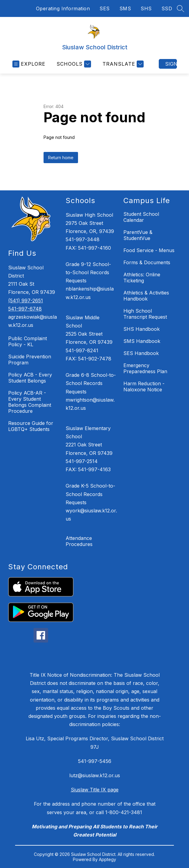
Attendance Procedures (79, 541)
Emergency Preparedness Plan (145, 368)
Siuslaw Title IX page (95, 790)
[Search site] (181, 8)
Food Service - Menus (149, 250)
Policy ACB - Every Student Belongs (30, 378)
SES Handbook (141, 353)
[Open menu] (29, 64)
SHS (146, 8)
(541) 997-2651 (26, 301)
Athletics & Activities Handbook (146, 296)
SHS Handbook (142, 329)
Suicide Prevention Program (30, 360)
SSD (167, 8)
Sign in (171, 64)
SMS (125, 8)
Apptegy (108, 859)
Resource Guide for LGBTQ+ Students (31, 426)
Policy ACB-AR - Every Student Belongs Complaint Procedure (30, 402)
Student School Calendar (141, 217)
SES (105, 8)
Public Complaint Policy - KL (28, 341)
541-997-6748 (25, 309)
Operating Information (63, 8)
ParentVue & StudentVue (138, 235)
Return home (61, 158)
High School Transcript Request (145, 314)
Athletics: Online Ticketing (142, 278)
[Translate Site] (122, 64)
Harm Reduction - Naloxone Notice (144, 386)
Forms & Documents (147, 262)
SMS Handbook (142, 341)
